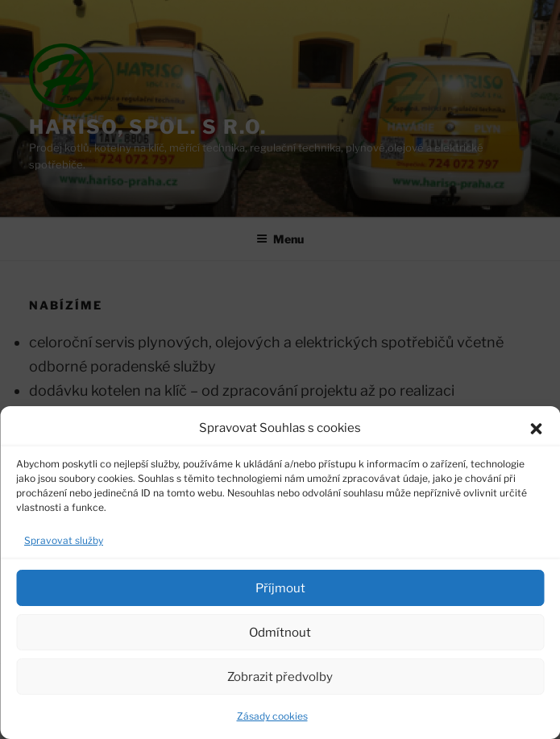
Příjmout (280, 588)
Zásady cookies (272, 716)
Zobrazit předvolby (280, 677)
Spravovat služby (64, 540)
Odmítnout (280, 633)
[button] (536, 429)
